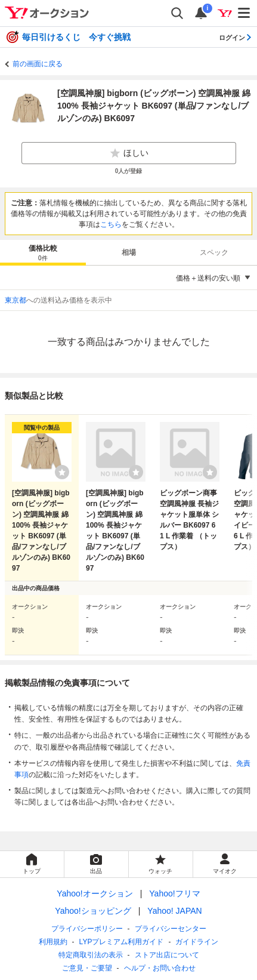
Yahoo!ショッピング (93, 911)
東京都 (16, 300)
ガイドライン (197, 942)
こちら (111, 224)
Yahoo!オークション (95, 893)
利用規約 (53, 942)
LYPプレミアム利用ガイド (122, 942)
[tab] (43, 252)
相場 (129, 252)
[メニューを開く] (244, 13)
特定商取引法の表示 (91, 955)
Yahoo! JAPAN (174, 911)
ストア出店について (167, 955)
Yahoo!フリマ (174, 893)
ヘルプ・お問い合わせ (160, 968)
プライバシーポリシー (87, 929)
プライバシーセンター (171, 929)
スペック (214, 252)
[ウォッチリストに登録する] (62, 472)
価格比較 (43, 253)
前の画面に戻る (38, 64)
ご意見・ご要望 (87, 968)
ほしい (129, 153)
